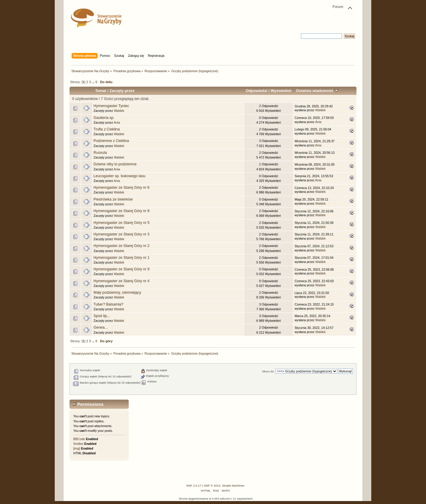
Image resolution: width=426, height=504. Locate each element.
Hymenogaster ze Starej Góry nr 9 (121, 269)
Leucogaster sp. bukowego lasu (119, 176)
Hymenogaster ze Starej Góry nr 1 (121, 258)
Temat (101, 91)
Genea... (101, 327)
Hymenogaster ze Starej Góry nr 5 (121, 223)
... (93, 82)
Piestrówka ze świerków (113, 199)
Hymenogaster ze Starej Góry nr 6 (121, 188)
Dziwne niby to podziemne (115, 164)
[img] (77, 448)
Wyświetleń (281, 91)
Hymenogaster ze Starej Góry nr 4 (121, 281)
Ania (117, 122)
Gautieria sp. (104, 118)
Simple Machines (233, 486)
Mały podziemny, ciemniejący (117, 293)
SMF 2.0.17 (194, 486)
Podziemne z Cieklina (111, 141)
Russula (100, 153)
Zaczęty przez (122, 91)
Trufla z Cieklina (107, 129)
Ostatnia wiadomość (317, 91)
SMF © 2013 (212, 486)
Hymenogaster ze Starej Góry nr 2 (121, 246)
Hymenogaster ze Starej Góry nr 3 (121, 234)
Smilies (78, 444)
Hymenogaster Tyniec (111, 106)
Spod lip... (102, 316)
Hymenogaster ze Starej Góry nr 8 (121, 211)
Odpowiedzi (256, 91)
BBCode (79, 439)
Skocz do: (268, 371)
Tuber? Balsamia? (108, 304)
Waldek (119, 111)
